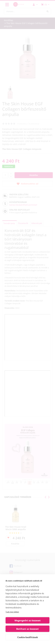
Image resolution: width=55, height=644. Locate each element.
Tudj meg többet (12, 612)
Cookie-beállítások (28, 637)
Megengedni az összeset (28, 620)
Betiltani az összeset (27, 629)
